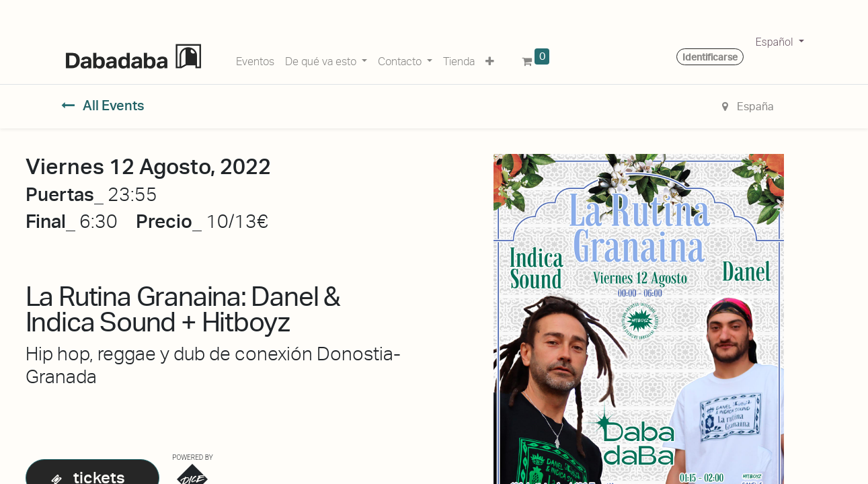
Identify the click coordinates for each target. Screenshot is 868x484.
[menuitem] (255, 59)
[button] (490, 59)
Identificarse (710, 57)
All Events (103, 106)
